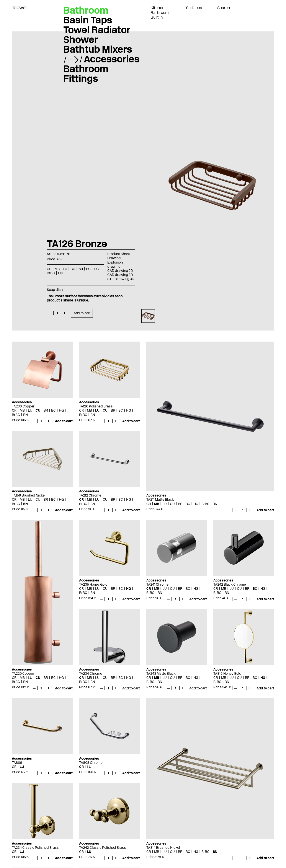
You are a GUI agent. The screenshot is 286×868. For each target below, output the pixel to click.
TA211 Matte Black (160, 499)
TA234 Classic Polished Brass (35, 848)
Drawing (114, 258)
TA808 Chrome (91, 763)
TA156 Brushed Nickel (29, 495)
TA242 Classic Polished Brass (103, 848)
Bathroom (160, 13)
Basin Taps (88, 20)
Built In (157, 17)
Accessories (112, 59)
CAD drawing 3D (120, 275)
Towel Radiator (97, 30)
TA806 (17, 763)
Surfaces (194, 8)
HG (96, 269)
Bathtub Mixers (98, 49)
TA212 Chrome (90, 495)
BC (88, 269)
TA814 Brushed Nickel (163, 848)
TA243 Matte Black (161, 673)
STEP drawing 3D (121, 279)
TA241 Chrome (157, 584)
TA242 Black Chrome (230, 584)
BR (81, 269)
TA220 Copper (23, 673)
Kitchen (158, 8)
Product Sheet (119, 254)
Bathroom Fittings (86, 74)
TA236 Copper (23, 406)
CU (73, 269)
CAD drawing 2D (120, 271)
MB (57, 269)
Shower (81, 39)
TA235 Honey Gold (93, 584)
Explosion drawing (115, 264)
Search (224, 8)
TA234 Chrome (91, 673)
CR (49, 269)
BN (60, 273)
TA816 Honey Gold (227, 673)
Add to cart (82, 313)
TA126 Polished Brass (96, 406)
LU (65, 269)
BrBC (51, 273)
